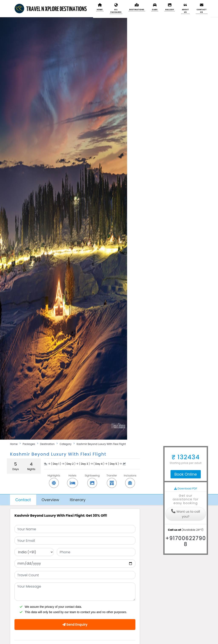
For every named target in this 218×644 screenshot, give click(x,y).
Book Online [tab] (186, 474)
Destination (47, 444)
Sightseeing (92, 479)
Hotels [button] (72, 479)
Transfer (112, 479)
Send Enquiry (75, 625)
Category (66, 444)
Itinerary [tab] (78, 500)
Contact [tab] (23, 500)
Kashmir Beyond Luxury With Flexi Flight (101, 444)
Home (14, 444)
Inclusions (130, 479)
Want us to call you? (186, 514)
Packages (29, 444)
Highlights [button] (54, 479)
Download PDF (186, 488)
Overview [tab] (50, 500)
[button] (137, 7)
